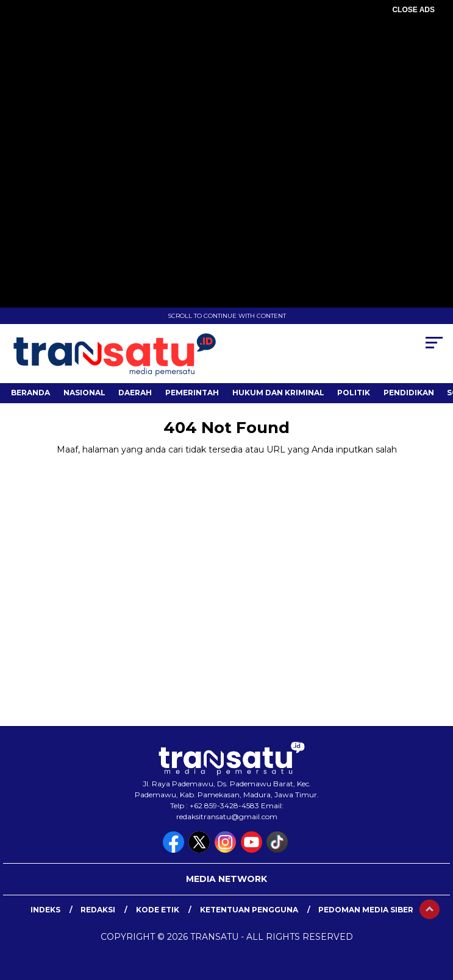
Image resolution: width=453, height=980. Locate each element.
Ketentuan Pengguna (249, 910)
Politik (354, 393)
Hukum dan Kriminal (278, 393)
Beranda (30, 393)
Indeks (45, 910)
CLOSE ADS (413, 10)
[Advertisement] (226, 104)
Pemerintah (192, 393)
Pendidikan (409, 393)
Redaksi (98, 910)
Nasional (84, 393)
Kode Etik (158, 910)
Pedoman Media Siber (366, 910)
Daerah (135, 393)
